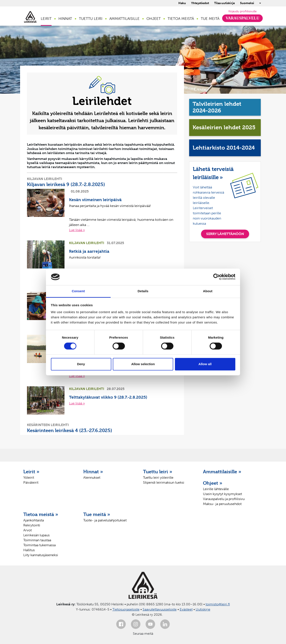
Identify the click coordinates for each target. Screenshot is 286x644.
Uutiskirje (203, 609)
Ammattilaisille (124, 19)
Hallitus (29, 550)
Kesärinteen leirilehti (48, 425)
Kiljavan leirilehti (45, 179)
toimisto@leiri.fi (218, 604)
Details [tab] (143, 291)
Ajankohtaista (34, 520)
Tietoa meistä (181, 19)
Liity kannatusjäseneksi (41, 555)
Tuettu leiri (91, 19)
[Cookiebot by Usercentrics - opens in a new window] (216, 277)
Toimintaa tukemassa (39, 545)
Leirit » (31, 472)
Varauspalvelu (242, 18)
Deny (81, 364)
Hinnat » (93, 472)
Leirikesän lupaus (36, 535)
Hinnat (65, 19)
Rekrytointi (32, 525)
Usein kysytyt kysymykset (222, 494)
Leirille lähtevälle (216, 489)
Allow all (205, 364)
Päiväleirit (31, 482)
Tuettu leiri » (158, 472)
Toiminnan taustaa (37, 540)
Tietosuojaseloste (126, 609)
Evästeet (186, 609)
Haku (182, 3)
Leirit (46, 19)
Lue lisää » (77, 230)
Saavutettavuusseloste (160, 609)
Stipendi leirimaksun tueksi (164, 482)
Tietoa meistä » (41, 514)
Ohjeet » (213, 483)
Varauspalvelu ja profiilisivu (224, 499)
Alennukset (92, 477)
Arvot (27, 530)
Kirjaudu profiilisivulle (243, 11)
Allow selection (143, 364)
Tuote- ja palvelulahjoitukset (105, 520)
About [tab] (208, 291)
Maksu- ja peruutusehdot (222, 504)
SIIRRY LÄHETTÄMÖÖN (225, 234)
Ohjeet (154, 19)
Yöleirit (29, 477)
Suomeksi (247, 3)
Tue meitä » (97, 514)
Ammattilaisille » (222, 472)
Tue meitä (210, 19)
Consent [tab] (78, 291)
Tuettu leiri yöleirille (158, 477)
